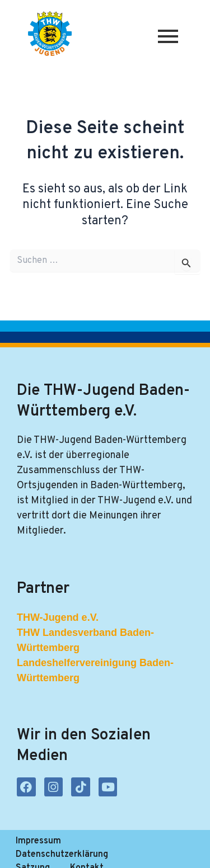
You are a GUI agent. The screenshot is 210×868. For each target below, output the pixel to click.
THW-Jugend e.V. (58, 617)
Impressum (38, 841)
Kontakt (87, 855)
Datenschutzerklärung (127, 841)
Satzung (33, 855)
